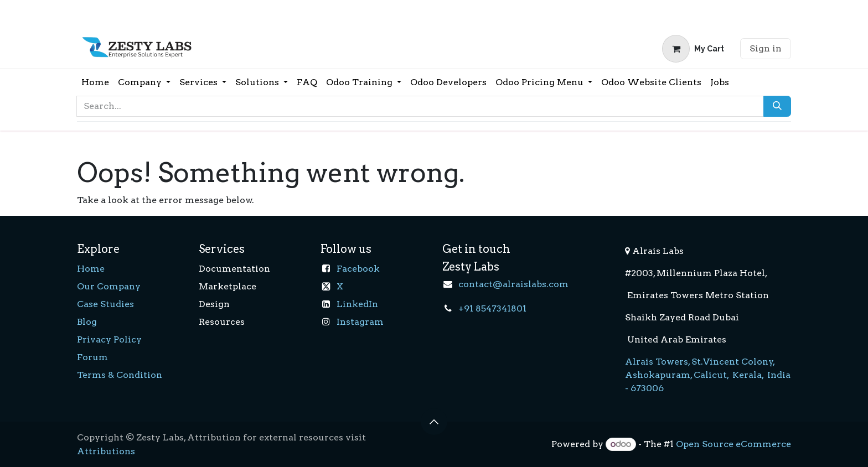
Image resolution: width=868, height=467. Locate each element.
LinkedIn (357, 304)
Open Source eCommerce (733, 444)
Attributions (106, 451)
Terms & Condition (120, 375)
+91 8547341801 (492, 308)
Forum (92, 357)
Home (91, 269)
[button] (434, 422)
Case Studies (105, 304)
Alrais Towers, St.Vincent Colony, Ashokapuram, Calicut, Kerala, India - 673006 (708, 375)
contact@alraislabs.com (513, 284)
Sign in (766, 48)
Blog (87, 322)
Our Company (109, 286)
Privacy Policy (109, 339)
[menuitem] (95, 82)
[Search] (777, 106)
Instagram (360, 322)
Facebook (358, 269)
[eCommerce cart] (693, 49)
